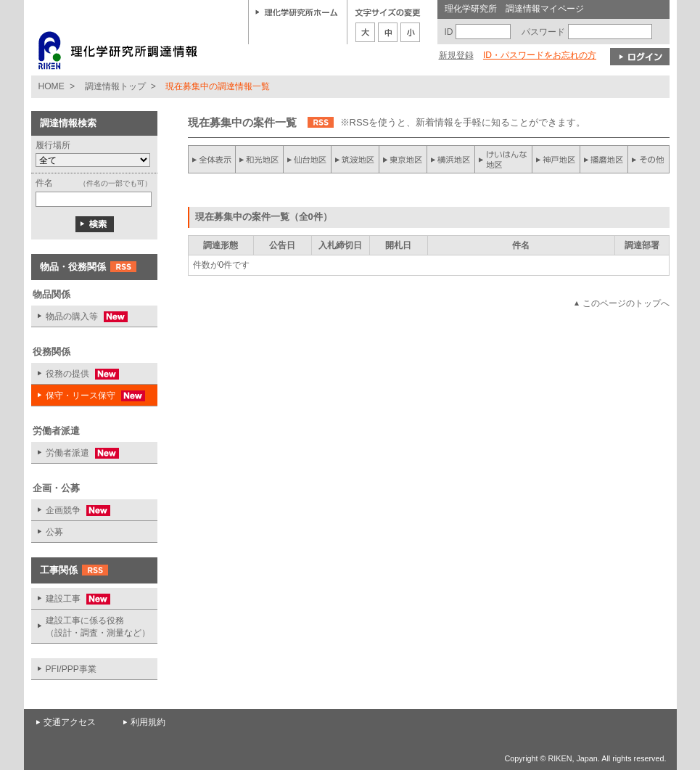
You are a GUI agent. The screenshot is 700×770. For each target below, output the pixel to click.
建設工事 (71, 599)
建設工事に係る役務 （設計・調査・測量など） (98, 627)
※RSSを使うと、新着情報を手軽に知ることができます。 (463, 122)
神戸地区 (556, 159)
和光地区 (260, 159)
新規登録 (456, 55)
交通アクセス (70, 722)
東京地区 (403, 159)
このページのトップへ (626, 303)
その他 (648, 159)
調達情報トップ (115, 86)
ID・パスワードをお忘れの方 (540, 55)
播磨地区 (604, 159)
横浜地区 (451, 159)
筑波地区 (355, 159)
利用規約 (148, 722)
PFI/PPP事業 (71, 669)
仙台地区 (308, 159)
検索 (95, 224)
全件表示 (212, 159)
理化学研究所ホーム (297, 12)
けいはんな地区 (503, 159)
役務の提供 (75, 374)
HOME (52, 86)
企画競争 (71, 511)
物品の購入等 (79, 317)
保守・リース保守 (88, 396)
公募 (54, 532)
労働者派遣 (75, 453)
